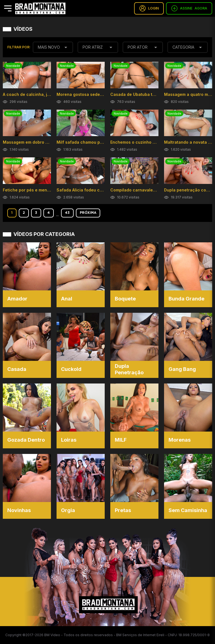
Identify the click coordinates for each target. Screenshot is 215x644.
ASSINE (189, 8)
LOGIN (149, 8)
